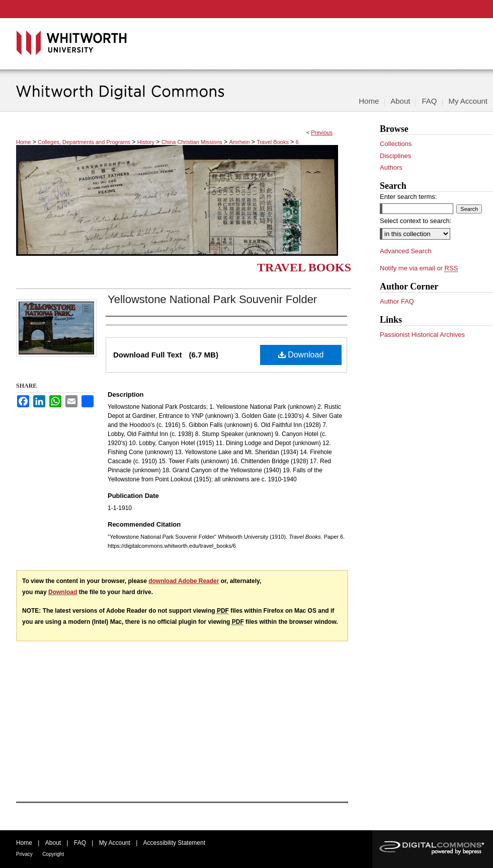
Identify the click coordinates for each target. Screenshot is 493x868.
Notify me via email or (419, 268)
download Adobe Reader (184, 581)
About (53, 843)
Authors (391, 167)
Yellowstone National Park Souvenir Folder (212, 299)
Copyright (53, 854)
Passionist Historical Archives (422, 335)
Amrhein (239, 142)
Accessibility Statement (174, 843)
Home (23, 142)
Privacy (24, 854)
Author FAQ (397, 301)
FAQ (80, 843)
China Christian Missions (192, 142)
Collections (396, 144)
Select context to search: (416, 221)
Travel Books (273, 142)
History (146, 142)
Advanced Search (406, 251)
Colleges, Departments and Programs (84, 142)
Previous (322, 132)
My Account (115, 843)
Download (301, 355)
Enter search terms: (408, 197)
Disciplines (395, 156)
